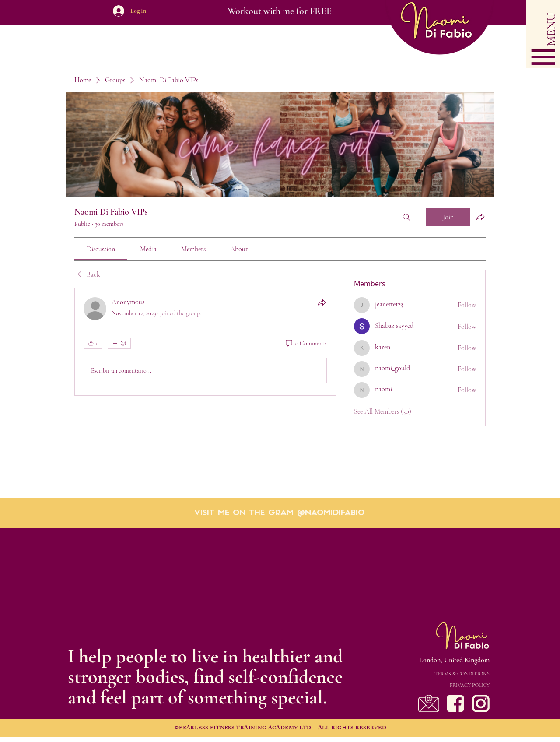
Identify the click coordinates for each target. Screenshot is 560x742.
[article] (205, 342)
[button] (543, 34)
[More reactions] (119, 343)
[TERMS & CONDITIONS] (437, 674)
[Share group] (480, 217)
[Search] (406, 217)
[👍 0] (93, 343)
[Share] (322, 302)
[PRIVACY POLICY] (437, 685)
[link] (101, 249)
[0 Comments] (306, 344)
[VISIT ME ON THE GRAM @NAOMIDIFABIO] (279, 513)
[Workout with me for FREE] (279, 11)
